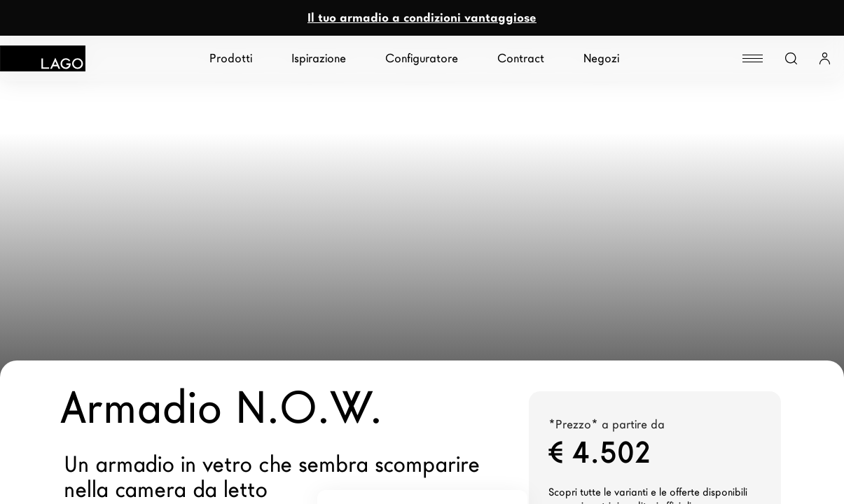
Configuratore (422, 58)
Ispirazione (319, 58)
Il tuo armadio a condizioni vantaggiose (422, 18)
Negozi (601, 58)
